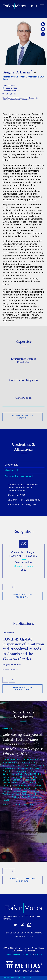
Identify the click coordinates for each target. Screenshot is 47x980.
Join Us (38, 933)
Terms (8, 954)
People (9, 933)
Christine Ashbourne (32, 761)
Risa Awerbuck (10, 764)
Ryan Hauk (17, 781)
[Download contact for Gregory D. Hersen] (43, 34)
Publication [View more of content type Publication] (8, 634)
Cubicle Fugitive (25, 978)
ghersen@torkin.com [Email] (12, 90)
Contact (29, 936)
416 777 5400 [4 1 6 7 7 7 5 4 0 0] (10, 86)
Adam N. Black (29, 767)
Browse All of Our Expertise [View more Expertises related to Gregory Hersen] (22, 418)
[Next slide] (12, 588)
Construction (23, 399)
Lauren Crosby (21, 773)
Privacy (29, 954)
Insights (29, 933)
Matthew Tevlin (20, 793)
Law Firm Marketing (10, 978)
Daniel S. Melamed (21, 787)
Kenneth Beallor (28, 764)
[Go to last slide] (5, 588)
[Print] (11, 94)
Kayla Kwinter (26, 784)
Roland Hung (11, 784)
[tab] (25, 466)
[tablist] (23, 484)
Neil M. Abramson (11, 761)
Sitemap (38, 954)
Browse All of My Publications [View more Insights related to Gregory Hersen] (22, 690)
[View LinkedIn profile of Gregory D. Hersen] (3, 94)
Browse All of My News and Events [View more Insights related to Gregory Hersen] (22, 880)
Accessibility (18, 954)
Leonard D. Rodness (23, 790)
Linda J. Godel (19, 778)
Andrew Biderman (12, 767)
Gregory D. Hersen (23, 567)
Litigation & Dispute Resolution (23, 362)
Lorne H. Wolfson (11, 798)
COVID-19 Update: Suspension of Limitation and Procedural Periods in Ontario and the (23, 650)
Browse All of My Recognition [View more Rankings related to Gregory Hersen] (22, 597)
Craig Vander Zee (30, 796)
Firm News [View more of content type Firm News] (7, 729)
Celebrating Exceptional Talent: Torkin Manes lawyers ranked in (22, 745)
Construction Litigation (23, 381)
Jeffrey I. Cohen (25, 770)
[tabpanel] (23, 496)
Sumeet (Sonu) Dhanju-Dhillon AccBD (20, 774)
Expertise (18, 933)
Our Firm (19, 936)
